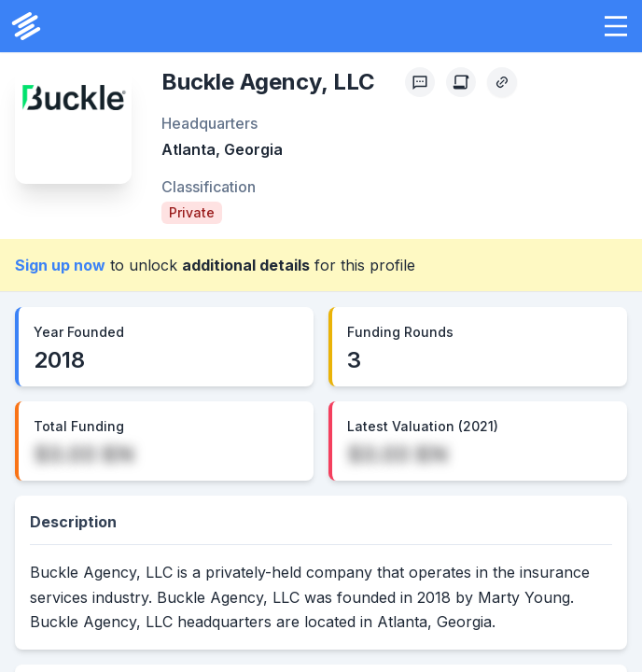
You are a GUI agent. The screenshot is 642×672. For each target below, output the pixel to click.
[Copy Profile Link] (502, 82)
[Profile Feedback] (420, 82)
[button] (616, 26)
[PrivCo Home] (26, 26)
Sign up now (60, 265)
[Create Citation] (461, 82)
